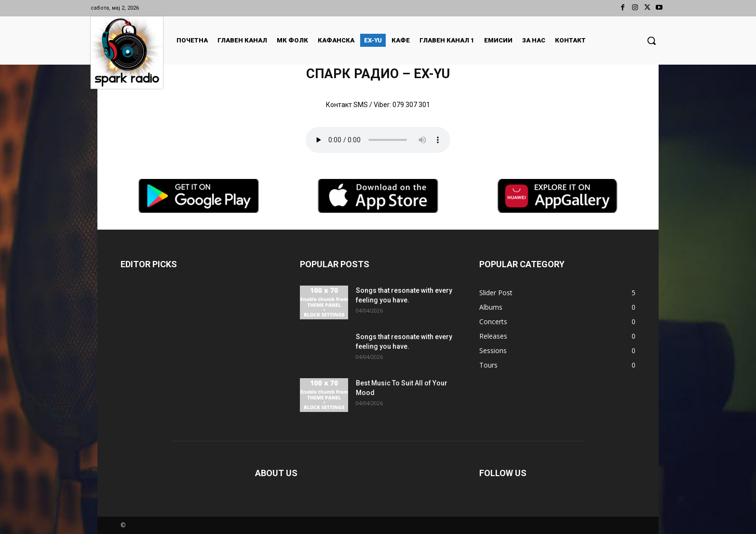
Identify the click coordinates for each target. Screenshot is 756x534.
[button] (651, 41)
